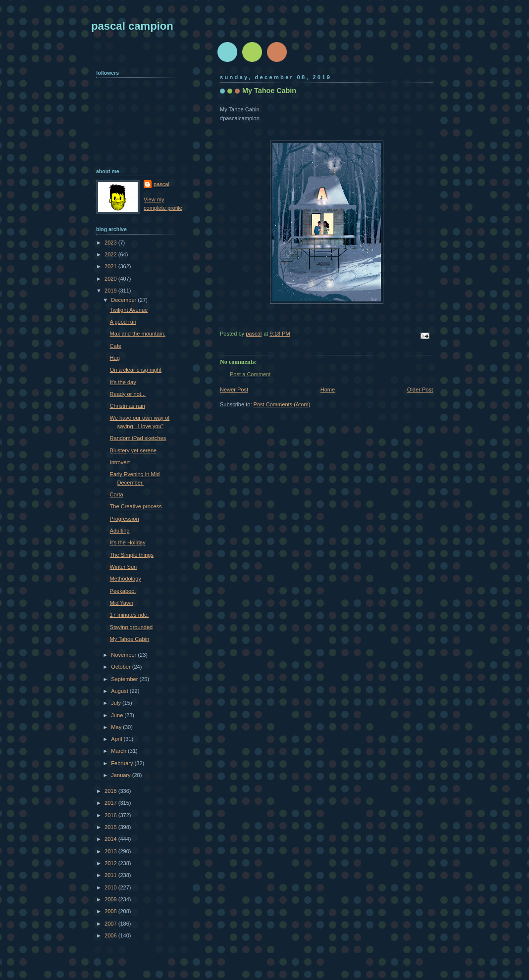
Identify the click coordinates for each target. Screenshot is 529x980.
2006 (111, 935)
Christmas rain (128, 406)
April (117, 739)
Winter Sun (124, 567)
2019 (111, 291)
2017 (111, 803)
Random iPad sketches (138, 438)
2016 (111, 815)
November (124, 655)
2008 (111, 911)
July (117, 703)
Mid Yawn (122, 603)
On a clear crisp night (136, 370)
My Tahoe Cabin (130, 639)
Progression (125, 519)
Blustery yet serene (133, 450)
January (121, 775)
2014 (111, 839)
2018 (111, 791)
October (121, 667)
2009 (111, 899)
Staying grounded (132, 627)
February (123, 763)
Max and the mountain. (138, 334)
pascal (161, 184)
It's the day (123, 382)
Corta (117, 494)
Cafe (116, 346)
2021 (111, 266)
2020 (111, 279)
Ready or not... (128, 394)
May (117, 727)
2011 (111, 875)
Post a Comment (250, 374)
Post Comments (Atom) (282, 404)
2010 (111, 887)
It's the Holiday (128, 542)
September (125, 679)
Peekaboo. (123, 591)
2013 (111, 851)
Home (328, 390)
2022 (111, 254)
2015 (111, 827)
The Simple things (132, 555)
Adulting (120, 531)
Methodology (126, 579)
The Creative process (136, 506)
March (119, 751)
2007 (111, 924)
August (120, 691)
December (124, 300)
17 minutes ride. (130, 615)
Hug (115, 358)
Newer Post (234, 390)
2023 (111, 243)
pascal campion (132, 26)
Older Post (420, 390)
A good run (123, 322)
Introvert (120, 462)
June (118, 715)
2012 (111, 863)
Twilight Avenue (129, 310)
